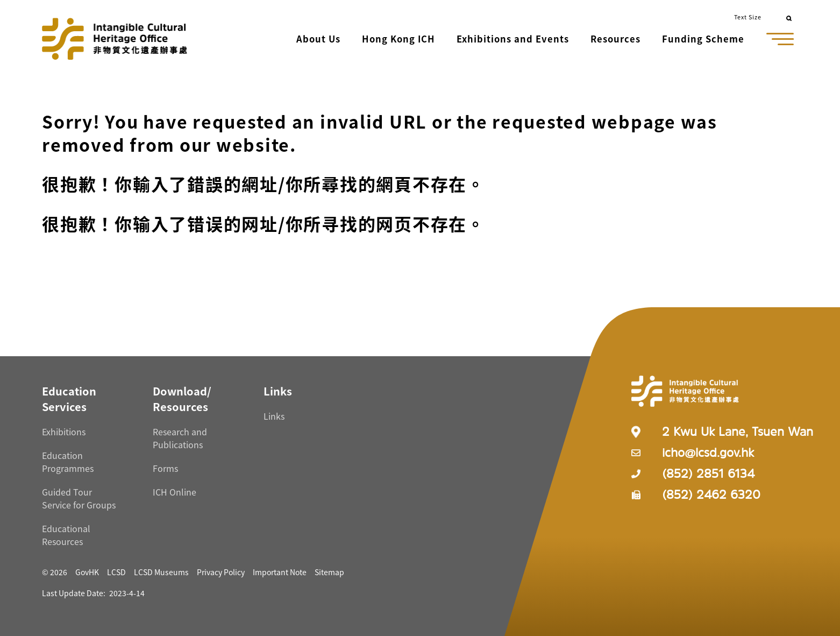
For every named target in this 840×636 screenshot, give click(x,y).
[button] (319, 40)
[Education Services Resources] (69, 399)
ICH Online (175, 492)
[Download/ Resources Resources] (182, 399)
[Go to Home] (115, 39)
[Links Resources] (278, 391)
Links (274, 416)
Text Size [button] (748, 17)
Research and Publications (180, 438)
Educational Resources (66, 535)
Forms (165, 468)
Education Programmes (68, 462)
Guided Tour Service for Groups (79, 498)
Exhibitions (64, 432)
